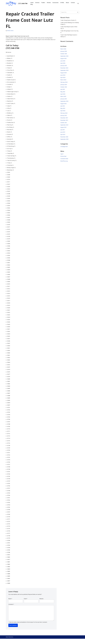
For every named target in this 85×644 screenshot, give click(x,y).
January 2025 (64, 66)
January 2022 (64, 116)
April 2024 (63, 78)
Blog (32, 4)
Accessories (56, 3)
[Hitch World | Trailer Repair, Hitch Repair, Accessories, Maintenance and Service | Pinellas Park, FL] (17, 3)
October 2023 (64, 88)
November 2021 (64, 121)
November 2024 (64, 68)
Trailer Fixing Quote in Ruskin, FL (68, 20)
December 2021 (64, 119)
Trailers (43, 3)
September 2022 (64, 102)
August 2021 (63, 128)
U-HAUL (62, 3)
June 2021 (63, 133)
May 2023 (63, 92)
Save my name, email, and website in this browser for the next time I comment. (28, 627)
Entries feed (63, 157)
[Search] (78, 3)
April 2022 (63, 112)
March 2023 (63, 97)
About (68, 3)
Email (26, 604)
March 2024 (63, 80)
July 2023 (63, 90)
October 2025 (64, 54)
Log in (62, 155)
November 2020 (64, 138)
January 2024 (64, 85)
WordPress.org (64, 162)
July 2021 (63, 131)
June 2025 (63, 61)
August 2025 (63, 59)
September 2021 (64, 126)
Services (37, 3)
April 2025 (63, 64)
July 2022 (63, 107)
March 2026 (63, 49)
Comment (11, 610)
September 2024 (64, 71)
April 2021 (63, 136)
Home (32, 3)
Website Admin (10, 31)
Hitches (49, 3)
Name (10, 604)
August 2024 (63, 73)
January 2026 (64, 52)
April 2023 (63, 95)
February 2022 (64, 114)
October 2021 (64, 124)
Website (41, 604)
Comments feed (64, 160)
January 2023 (64, 100)
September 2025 (64, 56)
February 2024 (64, 83)
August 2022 (63, 104)
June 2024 (63, 76)
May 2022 (63, 109)
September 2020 (64, 140)
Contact (73, 3)
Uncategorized (64, 148)
